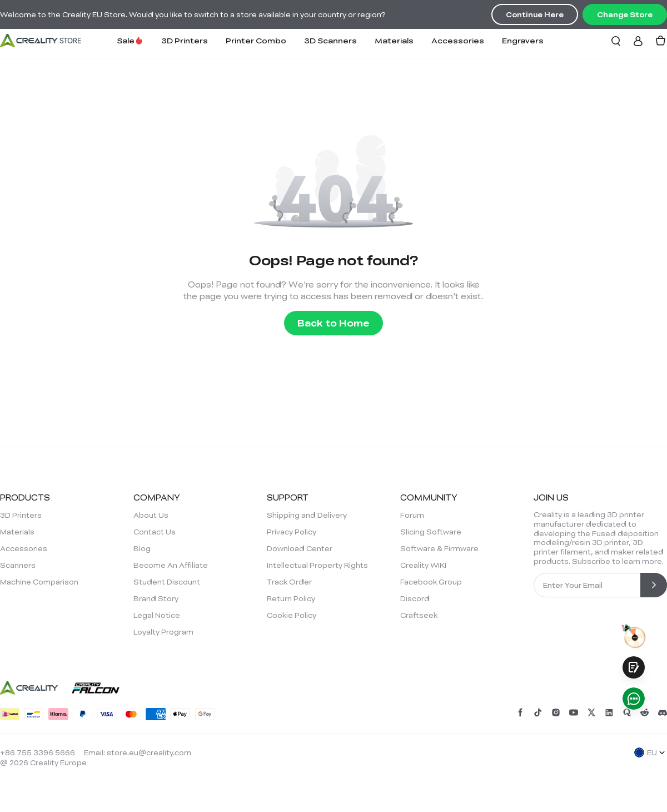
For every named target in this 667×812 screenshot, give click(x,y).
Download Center (300, 548)
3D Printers (185, 40)
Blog (142, 548)
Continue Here (535, 14)
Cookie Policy (292, 615)
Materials (394, 40)
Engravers (523, 40)
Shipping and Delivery (307, 515)
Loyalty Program (163, 632)
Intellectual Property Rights (317, 565)
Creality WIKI (423, 565)
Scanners (18, 565)
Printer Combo (256, 40)
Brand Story (156, 598)
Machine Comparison (39, 582)
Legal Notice (157, 615)
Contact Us (155, 532)
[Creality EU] (41, 41)
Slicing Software (431, 532)
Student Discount (167, 582)
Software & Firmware (439, 548)
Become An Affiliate (171, 565)
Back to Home (333, 323)
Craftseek (419, 615)
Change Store (625, 14)
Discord (415, 598)
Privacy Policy (292, 532)
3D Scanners (330, 40)
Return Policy (291, 598)
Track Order (289, 582)
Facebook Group (431, 582)
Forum (412, 515)
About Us (151, 515)
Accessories (458, 40)
